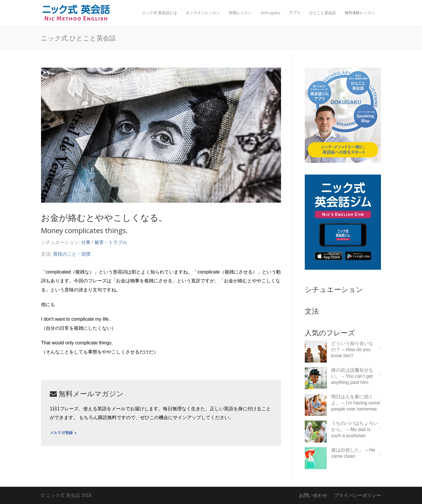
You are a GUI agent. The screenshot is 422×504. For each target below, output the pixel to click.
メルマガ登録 (63, 433)
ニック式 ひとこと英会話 (78, 38)
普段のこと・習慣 (72, 254)
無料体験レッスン (360, 13)
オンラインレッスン (203, 13)
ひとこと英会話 (323, 13)
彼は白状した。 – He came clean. (353, 453)
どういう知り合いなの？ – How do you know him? (352, 350)
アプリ (295, 13)
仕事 (86, 242)
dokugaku (270, 13)
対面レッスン (240, 13)
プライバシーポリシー (358, 495)
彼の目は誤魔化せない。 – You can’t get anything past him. (352, 376)
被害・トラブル (111, 242)
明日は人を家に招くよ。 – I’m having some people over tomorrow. (355, 403)
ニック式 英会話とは (159, 13)
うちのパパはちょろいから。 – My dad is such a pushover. (355, 429)
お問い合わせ (313, 495)
